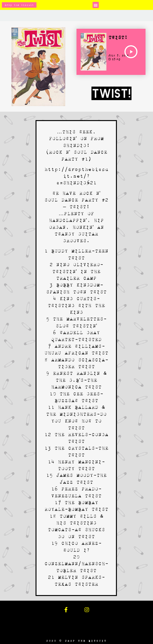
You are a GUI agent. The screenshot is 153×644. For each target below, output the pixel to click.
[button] (96, 5)
